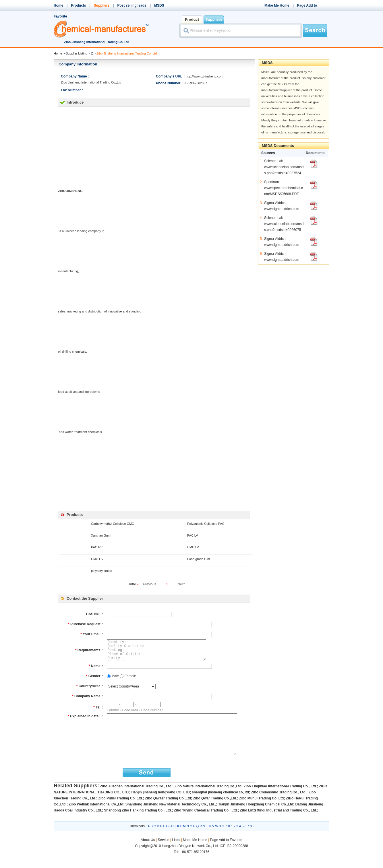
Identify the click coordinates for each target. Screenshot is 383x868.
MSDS (159, 5)
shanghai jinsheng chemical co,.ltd (220, 805)
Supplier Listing (77, 53)
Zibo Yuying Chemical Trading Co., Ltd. (206, 823)
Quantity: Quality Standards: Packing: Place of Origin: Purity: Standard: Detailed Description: (161, 652)
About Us (148, 853)
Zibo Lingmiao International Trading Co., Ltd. (280, 799)
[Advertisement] (106, 147)
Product (192, 19)
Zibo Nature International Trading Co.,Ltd (208, 799)
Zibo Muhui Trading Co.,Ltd (261, 811)
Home (58, 5)
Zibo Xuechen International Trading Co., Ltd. (136, 799)
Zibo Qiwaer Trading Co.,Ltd (168, 811)
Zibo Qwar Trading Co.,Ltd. (215, 811)
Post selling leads (132, 5)
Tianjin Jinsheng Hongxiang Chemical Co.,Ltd (256, 817)
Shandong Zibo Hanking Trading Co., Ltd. (138, 823)
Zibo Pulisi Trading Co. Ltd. (120, 811)
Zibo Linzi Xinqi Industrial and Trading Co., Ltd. (279, 823)
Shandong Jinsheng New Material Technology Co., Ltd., (171, 817)
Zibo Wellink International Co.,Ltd (96, 817)
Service (163, 853)
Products (78, 5)
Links (176, 853)
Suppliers (102, 5)
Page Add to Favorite (226, 853)
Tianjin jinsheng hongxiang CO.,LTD (160, 805)
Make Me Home (277, 5)
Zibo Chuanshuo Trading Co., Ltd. (279, 805)
